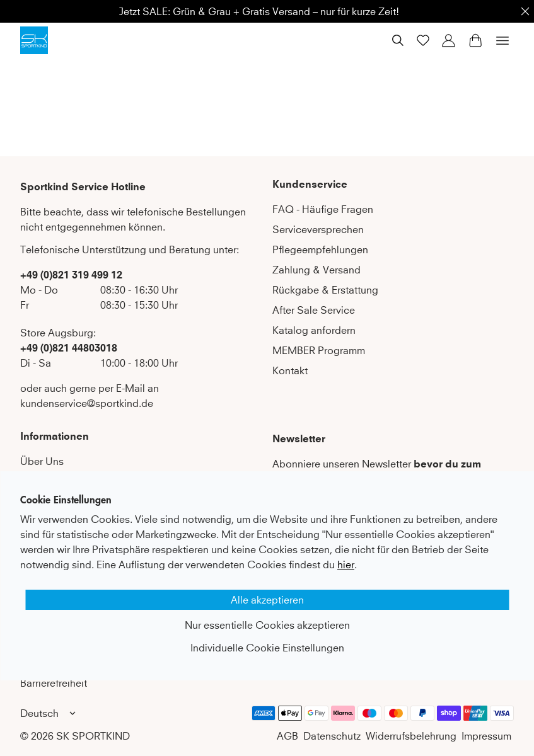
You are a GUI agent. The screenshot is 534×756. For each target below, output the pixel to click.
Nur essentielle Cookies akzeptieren (267, 625)
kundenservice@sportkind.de (87, 403)
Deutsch (49, 713)
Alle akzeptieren (267, 600)
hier (346, 564)
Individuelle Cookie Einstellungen (267, 648)
